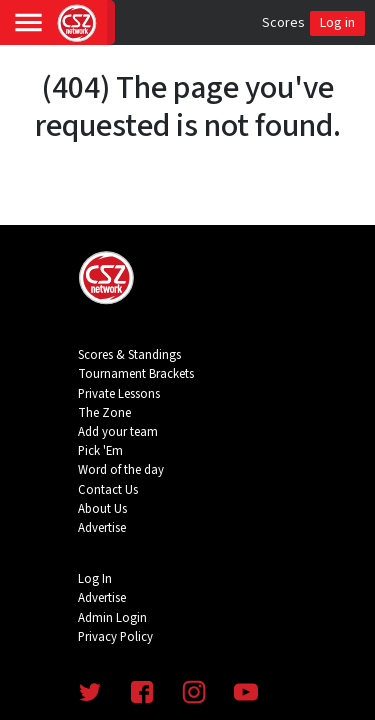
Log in (337, 23)
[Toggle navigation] (28, 22)
